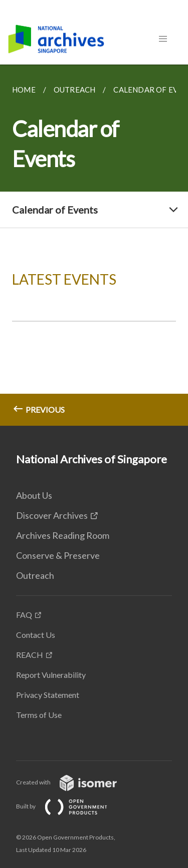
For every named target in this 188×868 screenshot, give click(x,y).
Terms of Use (39, 715)
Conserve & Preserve (58, 555)
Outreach (35, 575)
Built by (70, 806)
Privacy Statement (48, 695)
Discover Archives (52, 515)
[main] (94, 245)
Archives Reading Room (63, 535)
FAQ (24, 615)
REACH (30, 655)
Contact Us (36, 635)
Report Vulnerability (51, 675)
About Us (34, 495)
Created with (74, 782)
